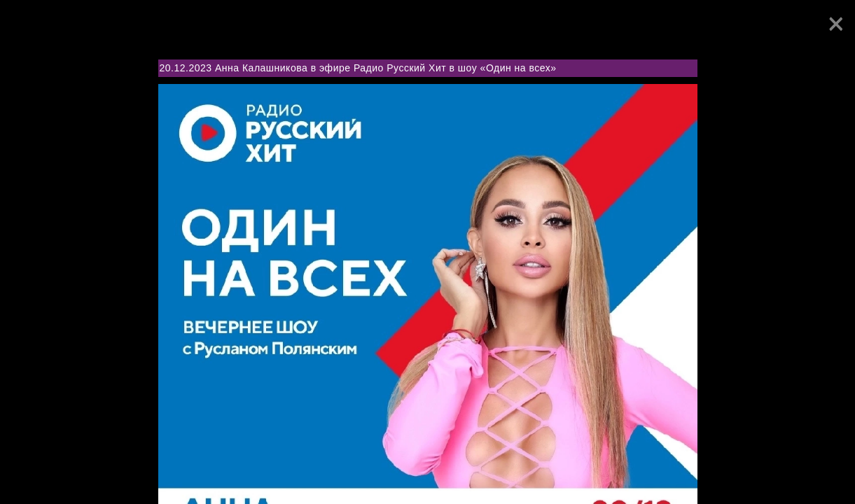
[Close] (836, 24)
